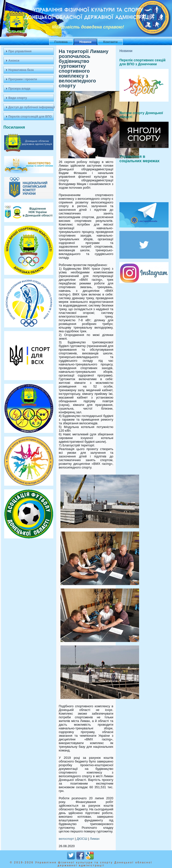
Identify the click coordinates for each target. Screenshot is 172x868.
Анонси (14, 61)
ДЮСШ (82, 839)
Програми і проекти (23, 79)
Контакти (110, 42)
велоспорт (66, 839)
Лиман (95, 839)
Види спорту (18, 98)
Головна (61, 42)
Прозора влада (19, 89)
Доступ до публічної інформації (31, 107)
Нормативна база (21, 70)
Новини (85, 42)
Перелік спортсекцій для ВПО (30, 117)
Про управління (20, 51)
